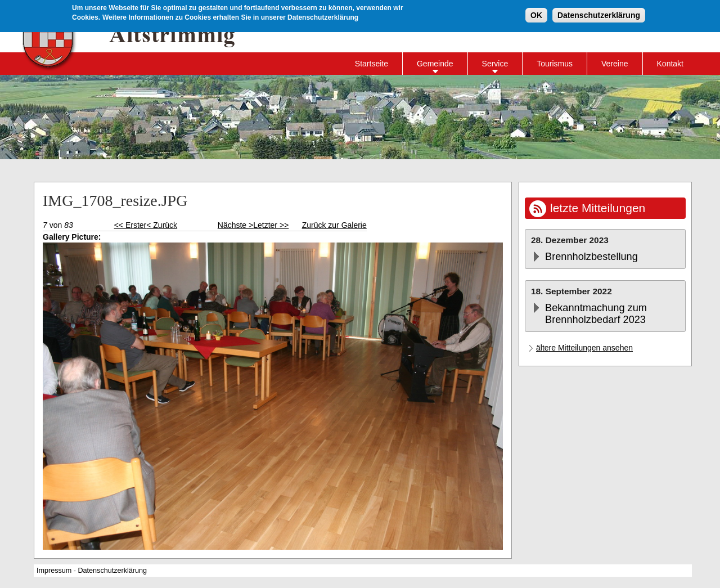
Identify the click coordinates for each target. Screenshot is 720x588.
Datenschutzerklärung (599, 14)
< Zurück (162, 225)
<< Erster (130, 225)
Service (495, 64)
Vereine (615, 64)
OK (536, 14)
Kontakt (670, 64)
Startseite (372, 64)
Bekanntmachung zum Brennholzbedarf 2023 (596, 314)
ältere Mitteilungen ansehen (584, 348)
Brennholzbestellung (591, 257)
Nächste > (235, 225)
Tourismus (555, 64)
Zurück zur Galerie (334, 225)
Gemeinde (435, 64)
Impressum (54, 571)
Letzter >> (271, 225)
